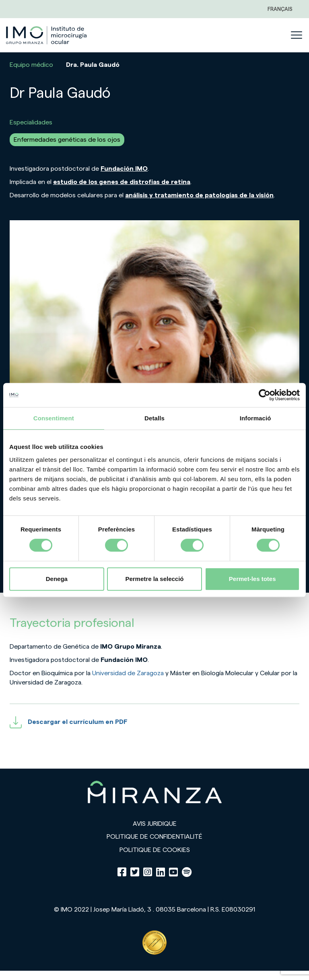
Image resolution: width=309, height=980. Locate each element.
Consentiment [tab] (54, 418)
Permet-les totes (252, 579)
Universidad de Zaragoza (128, 673)
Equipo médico (31, 65)
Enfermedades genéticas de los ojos (67, 140)
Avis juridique (155, 824)
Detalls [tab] (154, 418)
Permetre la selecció (154, 579)
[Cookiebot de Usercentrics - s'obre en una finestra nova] (265, 395)
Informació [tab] (255, 418)
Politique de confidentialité (154, 837)
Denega (57, 579)
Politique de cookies (155, 850)
